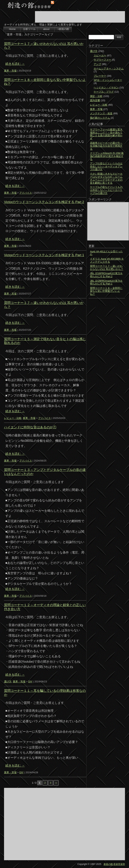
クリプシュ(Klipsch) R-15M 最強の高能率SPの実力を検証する (107, 156)
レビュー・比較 (13, 418)
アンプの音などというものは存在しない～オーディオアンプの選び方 (106, 166)
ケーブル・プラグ (104, 92)
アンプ (97, 64)
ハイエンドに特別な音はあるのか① (30, 427)
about (46, 29)
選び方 (8, 682)
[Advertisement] (80, 17)
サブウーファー (102, 60)
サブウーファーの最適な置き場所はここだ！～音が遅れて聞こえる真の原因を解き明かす (106, 134)
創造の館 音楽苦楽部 (114, 864)
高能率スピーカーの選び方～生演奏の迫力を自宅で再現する (106, 146)
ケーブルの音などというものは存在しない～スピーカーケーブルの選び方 (106, 190)
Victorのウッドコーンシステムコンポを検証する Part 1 (44, 255)
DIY (30, 682)
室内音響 (95, 100)
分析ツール (29, 29)
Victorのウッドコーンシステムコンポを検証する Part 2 (44, 202)
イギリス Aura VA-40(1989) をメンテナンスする (107, 260)
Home (12, 29)
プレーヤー (100, 76)
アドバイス (26, 193)
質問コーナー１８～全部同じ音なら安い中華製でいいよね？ (106, 291)
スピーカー (100, 56)
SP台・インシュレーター (108, 80)
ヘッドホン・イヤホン (106, 88)
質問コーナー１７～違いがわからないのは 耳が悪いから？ (107, 268)
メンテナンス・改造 (101, 113)
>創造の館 (63, 29)
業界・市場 (10, 71)
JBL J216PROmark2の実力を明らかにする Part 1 (106, 282)
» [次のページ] (56, 783)
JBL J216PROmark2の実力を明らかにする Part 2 (106, 275)
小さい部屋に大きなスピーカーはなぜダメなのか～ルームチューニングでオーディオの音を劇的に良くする (106, 178)
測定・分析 (96, 96)
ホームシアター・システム (109, 69)
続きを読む (15, 64)
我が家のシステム (100, 118)
